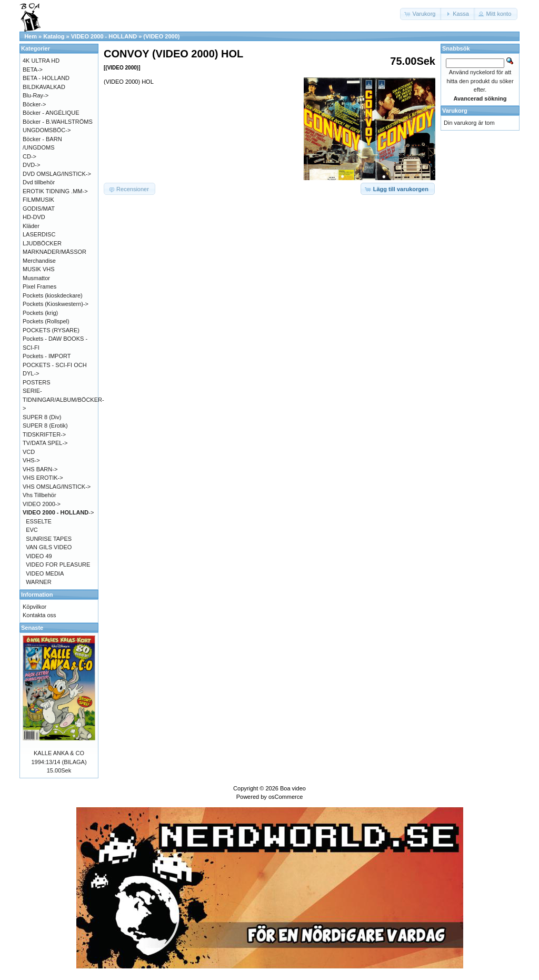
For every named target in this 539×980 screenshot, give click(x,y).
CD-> (29, 156)
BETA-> (33, 70)
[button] (421, 14)
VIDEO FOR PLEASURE (58, 565)
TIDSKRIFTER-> (44, 434)
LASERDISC (39, 234)
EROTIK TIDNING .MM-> (55, 191)
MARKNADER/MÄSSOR (54, 252)
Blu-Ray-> (36, 95)
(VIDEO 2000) (161, 36)
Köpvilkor (34, 607)
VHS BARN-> (40, 469)
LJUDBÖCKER (42, 243)
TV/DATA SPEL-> (45, 443)
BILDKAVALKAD (44, 87)
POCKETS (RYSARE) (51, 330)
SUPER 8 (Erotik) (45, 425)
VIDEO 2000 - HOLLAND (104, 36)
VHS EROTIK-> (43, 478)
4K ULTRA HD (41, 61)
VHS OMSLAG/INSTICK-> (57, 487)
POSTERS (37, 382)
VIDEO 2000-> (42, 504)
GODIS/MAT (39, 209)
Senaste (32, 628)
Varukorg (455, 111)
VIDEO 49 (39, 556)
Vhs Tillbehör (39, 495)
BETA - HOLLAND (46, 78)
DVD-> (31, 165)
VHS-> (31, 460)
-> (58, 512)
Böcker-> (34, 104)
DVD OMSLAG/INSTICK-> (57, 174)
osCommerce (286, 797)
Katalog (54, 36)
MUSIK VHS (39, 269)
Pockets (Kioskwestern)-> (56, 304)
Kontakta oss (39, 615)
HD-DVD (34, 217)
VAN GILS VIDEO (49, 547)
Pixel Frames (39, 286)
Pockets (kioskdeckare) (53, 295)
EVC (32, 530)
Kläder (31, 226)
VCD (29, 452)
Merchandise (39, 261)
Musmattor (36, 278)
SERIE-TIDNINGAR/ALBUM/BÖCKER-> (63, 399)
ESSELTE (39, 521)
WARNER (38, 582)
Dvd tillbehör (39, 182)
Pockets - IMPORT (47, 356)
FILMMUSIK (38, 200)
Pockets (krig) (40, 313)
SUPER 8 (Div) (42, 417)
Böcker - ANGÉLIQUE (51, 113)
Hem (31, 36)
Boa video (293, 788)
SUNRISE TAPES (49, 539)
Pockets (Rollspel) (46, 321)
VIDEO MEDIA (45, 573)
